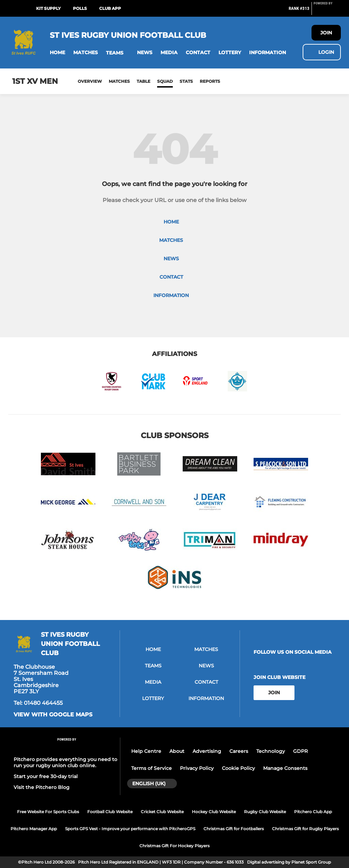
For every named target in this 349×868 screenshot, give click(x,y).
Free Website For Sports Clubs (48, 812)
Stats (186, 81)
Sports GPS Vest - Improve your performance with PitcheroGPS (130, 829)
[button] (57, 53)
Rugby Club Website (265, 812)
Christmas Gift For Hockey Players (174, 846)
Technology (271, 751)
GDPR (300, 751)
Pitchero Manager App (34, 829)
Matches (119, 81)
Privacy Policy (197, 768)
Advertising (207, 751)
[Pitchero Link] (327, 11)
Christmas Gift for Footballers (234, 829)
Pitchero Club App (313, 812)
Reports (210, 81)
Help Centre (146, 751)
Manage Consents (285, 768)
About (177, 751)
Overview (90, 81)
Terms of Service (151, 768)
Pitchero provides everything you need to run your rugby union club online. (65, 762)
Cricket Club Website (162, 812)
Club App (110, 8)
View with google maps (53, 715)
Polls (80, 8)
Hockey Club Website (214, 812)
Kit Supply (48, 8)
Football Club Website (110, 812)
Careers (239, 751)
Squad (165, 81)
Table (143, 81)
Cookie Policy (238, 768)
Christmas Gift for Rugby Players (305, 829)
